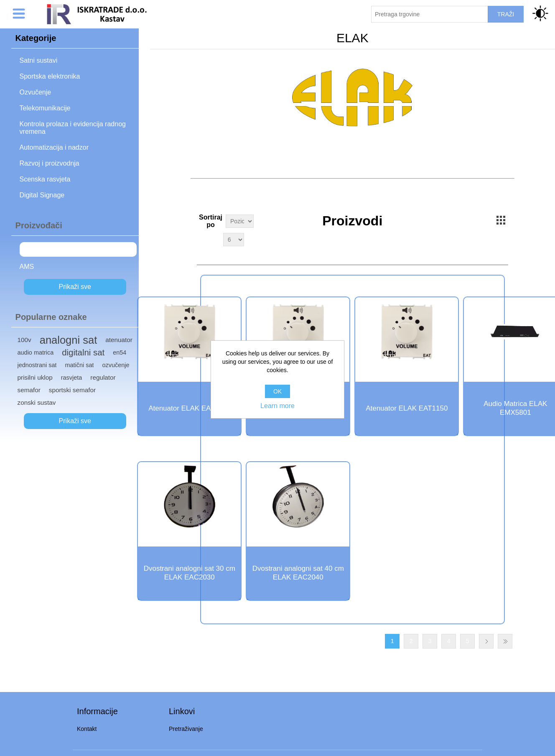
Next (486, 641)
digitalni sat (83, 352)
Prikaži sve (75, 287)
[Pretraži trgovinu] (430, 14)
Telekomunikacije (45, 108)
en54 (120, 352)
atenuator (119, 340)
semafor (29, 390)
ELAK (32, 249)
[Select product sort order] (240, 221)
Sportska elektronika (50, 76)
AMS (27, 267)
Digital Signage (42, 195)
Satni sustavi (39, 60)
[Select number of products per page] (234, 240)
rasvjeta (72, 378)
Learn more (277, 406)
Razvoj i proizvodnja (50, 163)
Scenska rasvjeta (45, 179)
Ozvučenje (36, 92)
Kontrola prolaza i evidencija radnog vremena (73, 128)
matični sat (79, 365)
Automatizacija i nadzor (54, 147)
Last (505, 641)
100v (24, 340)
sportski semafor (72, 390)
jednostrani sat (37, 365)
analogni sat (69, 340)
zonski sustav (37, 402)
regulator (103, 377)
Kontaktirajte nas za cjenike (352, 188)
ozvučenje (116, 365)
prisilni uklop (35, 377)
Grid (501, 220)
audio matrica (36, 352)
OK (277, 391)
